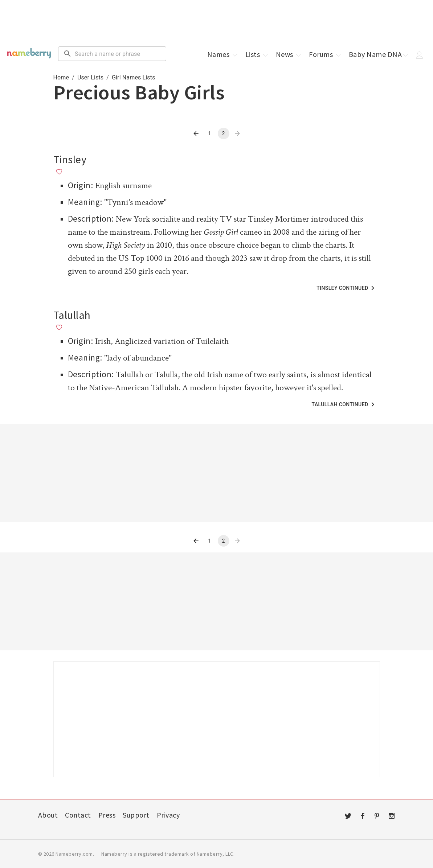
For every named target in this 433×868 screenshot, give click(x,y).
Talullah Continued (344, 404)
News (289, 54)
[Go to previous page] (196, 133)
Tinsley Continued (347, 288)
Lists (257, 54)
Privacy (168, 815)
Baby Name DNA (379, 54)
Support (136, 815)
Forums (325, 54)
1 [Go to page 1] (209, 133)
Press (107, 815)
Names (223, 54)
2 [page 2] (223, 133)
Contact (78, 815)
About (48, 815)
